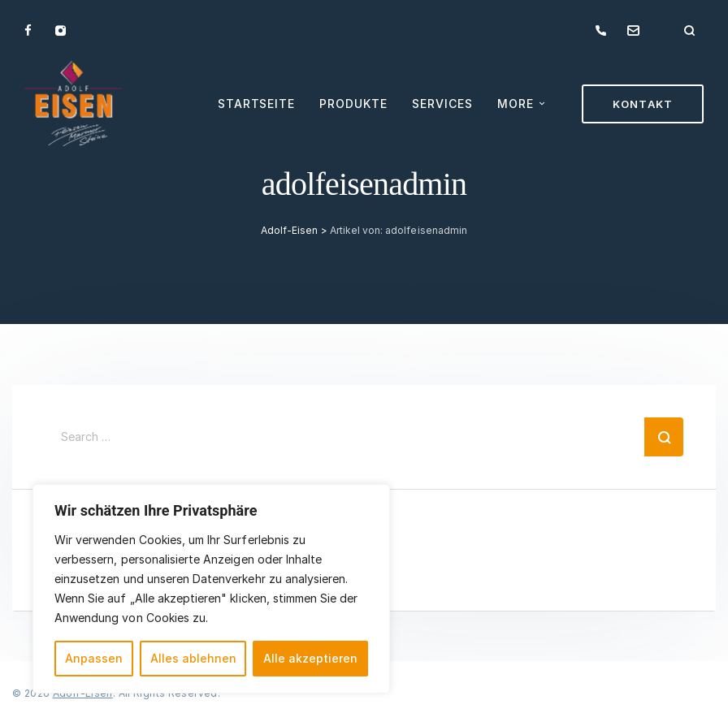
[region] (211, 589)
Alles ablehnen (193, 658)
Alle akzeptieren (310, 658)
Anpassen (94, 658)
